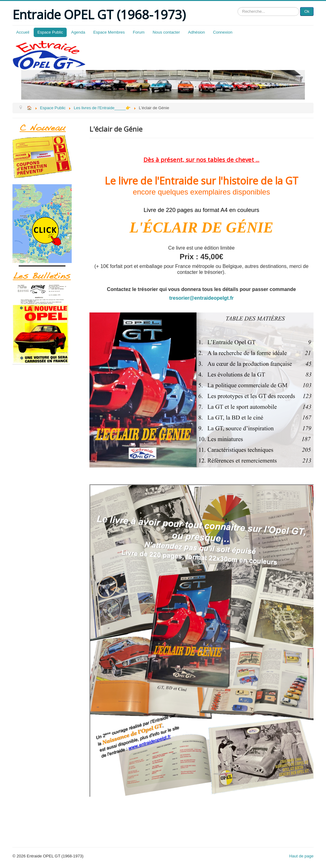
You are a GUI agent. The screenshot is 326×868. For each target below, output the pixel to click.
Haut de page (301, 856)
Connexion (223, 32)
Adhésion (196, 32)
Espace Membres (109, 32)
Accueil (23, 32)
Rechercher (238, 7)
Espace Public (50, 32)
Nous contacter (166, 32)
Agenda (78, 32)
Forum (139, 32)
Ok (307, 11)
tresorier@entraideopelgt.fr (201, 298)
